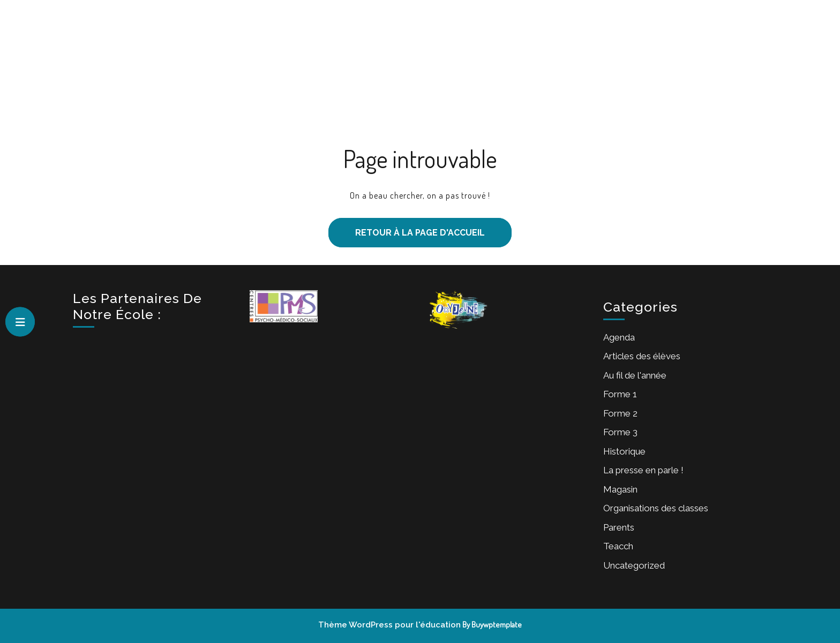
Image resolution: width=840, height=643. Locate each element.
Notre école (324, 50)
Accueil (266, 50)
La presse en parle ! (643, 470)
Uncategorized (634, 565)
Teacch (618, 546)
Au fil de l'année (635, 375)
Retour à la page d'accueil (407, 228)
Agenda (619, 337)
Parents (619, 527)
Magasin (620, 489)
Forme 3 (548, 50)
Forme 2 (499, 50)
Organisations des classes (656, 508)
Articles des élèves (642, 356)
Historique (624, 451)
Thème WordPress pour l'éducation (389, 625)
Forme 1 (451, 50)
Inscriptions (393, 50)
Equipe (594, 50)
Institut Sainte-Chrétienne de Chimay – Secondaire (155, 76)
